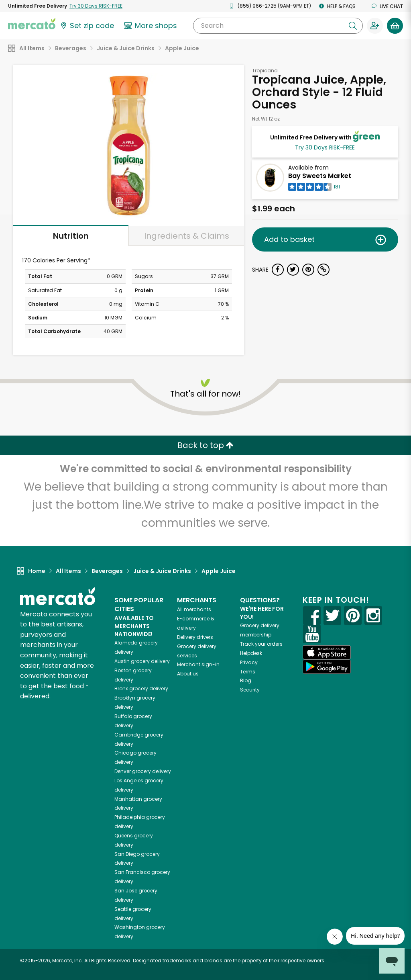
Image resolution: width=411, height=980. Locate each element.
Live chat (387, 6)
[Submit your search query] (353, 26)
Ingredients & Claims (187, 236)
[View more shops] (152, 26)
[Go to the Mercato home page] (32, 23)
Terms (248, 672)
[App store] (327, 653)
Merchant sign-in (198, 664)
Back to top (205, 445)
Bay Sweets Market (320, 176)
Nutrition (71, 236)
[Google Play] (327, 666)
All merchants (194, 609)
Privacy (249, 662)
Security (250, 690)
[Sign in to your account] (375, 26)
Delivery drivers (195, 637)
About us (188, 674)
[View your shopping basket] (395, 26)
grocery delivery (142, 661)
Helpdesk (251, 653)
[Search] (278, 26)
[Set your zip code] (87, 26)
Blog (246, 680)
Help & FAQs (337, 6)
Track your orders (261, 644)
